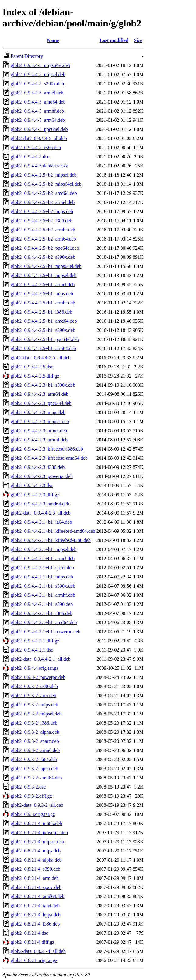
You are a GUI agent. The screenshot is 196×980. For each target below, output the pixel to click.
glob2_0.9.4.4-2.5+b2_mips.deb (42, 211)
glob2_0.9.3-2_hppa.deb (34, 769)
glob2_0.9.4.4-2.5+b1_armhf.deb (43, 303)
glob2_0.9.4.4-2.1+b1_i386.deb (41, 613)
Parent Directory (27, 56)
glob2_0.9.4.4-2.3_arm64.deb (40, 394)
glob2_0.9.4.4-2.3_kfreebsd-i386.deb (47, 449)
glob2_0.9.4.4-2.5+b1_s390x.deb (43, 330)
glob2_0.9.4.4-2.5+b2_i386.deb (41, 221)
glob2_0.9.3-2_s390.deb (34, 686)
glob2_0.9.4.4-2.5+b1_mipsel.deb (44, 275)
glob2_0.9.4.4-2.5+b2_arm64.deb (43, 239)
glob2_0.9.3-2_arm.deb (33, 695)
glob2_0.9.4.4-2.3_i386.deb (38, 467)
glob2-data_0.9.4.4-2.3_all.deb (41, 513)
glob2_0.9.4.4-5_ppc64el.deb (39, 129)
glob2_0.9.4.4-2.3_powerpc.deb (42, 476)
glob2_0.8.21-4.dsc (29, 933)
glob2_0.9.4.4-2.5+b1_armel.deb (43, 285)
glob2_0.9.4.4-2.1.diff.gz (35, 641)
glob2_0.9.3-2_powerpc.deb (38, 677)
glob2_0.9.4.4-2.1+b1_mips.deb (42, 577)
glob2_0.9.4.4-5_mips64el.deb (40, 65)
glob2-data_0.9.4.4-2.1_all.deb (41, 659)
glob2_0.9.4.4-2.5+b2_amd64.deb (44, 193)
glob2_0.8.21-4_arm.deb (35, 878)
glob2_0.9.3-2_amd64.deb (36, 778)
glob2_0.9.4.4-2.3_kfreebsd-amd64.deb (49, 458)
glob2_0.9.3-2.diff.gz (31, 796)
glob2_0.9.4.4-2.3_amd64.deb (40, 504)
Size (138, 40)
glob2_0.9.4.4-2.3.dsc (32, 485)
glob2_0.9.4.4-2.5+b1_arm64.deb (43, 348)
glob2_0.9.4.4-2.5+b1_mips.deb (42, 294)
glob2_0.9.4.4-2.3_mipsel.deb (40, 422)
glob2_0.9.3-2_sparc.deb (35, 741)
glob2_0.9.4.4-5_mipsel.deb (38, 74)
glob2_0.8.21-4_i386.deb (35, 924)
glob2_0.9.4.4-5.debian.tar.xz (39, 166)
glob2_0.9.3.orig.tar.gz (33, 814)
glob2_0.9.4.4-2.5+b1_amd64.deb (44, 321)
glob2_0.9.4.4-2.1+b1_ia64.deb (41, 522)
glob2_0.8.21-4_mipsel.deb (37, 842)
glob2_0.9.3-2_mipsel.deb (36, 714)
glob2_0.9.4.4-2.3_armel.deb (39, 431)
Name (53, 40)
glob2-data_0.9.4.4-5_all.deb (39, 138)
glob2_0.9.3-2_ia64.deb (34, 759)
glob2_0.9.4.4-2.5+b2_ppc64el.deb (45, 248)
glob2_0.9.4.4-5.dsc (30, 157)
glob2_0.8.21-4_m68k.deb (36, 823)
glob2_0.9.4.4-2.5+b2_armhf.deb (43, 230)
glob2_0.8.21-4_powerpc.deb (39, 832)
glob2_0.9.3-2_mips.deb (34, 705)
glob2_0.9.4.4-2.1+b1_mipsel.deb (44, 549)
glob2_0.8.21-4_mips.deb (36, 851)
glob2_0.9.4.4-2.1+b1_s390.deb (42, 604)
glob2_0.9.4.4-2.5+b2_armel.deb (43, 202)
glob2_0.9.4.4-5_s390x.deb (37, 84)
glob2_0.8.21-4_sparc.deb (36, 887)
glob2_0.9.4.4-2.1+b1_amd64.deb (44, 622)
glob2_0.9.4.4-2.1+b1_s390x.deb (43, 586)
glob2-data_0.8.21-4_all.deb (38, 951)
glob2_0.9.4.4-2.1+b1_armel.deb (43, 558)
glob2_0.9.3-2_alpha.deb (35, 732)
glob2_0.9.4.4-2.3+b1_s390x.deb (43, 385)
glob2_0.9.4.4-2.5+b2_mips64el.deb (46, 184)
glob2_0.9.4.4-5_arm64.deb (38, 120)
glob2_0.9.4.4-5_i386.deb (36, 148)
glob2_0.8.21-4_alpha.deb (36, 860)
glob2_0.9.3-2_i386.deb (34, 723)
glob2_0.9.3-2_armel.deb (35, 750)
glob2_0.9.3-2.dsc (28, 787)
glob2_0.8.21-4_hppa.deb (36, 915)
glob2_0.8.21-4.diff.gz (33, 942)
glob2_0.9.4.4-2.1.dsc (32, 650)
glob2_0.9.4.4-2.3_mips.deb (38, 412)
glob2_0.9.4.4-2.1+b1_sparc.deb (42, 568)
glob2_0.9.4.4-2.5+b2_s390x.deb (43, 257)
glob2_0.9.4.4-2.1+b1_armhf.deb (43, 595)
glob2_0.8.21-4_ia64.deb (35, 906)
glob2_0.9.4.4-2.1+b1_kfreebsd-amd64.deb (53, 531)
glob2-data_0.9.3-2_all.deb (37, 805)
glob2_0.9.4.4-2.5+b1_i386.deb (41, 312)
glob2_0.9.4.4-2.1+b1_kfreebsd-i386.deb (51, 540)
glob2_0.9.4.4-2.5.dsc (32, 367)
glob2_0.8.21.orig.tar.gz (34, 960)
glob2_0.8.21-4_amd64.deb (37, 896)
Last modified (114, 40)
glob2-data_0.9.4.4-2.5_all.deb (41, 358)
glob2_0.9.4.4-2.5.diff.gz (35, 376)
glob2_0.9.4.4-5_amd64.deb (38, 102)
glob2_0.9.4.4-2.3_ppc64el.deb (41, 403)
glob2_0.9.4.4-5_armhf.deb (37, 111)
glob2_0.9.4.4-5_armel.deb (37, 93)
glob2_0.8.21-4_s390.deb (35, 869)
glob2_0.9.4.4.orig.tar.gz (35, 668)
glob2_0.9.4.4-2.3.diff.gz (35, 495)
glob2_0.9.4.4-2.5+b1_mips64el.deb (46, 266)
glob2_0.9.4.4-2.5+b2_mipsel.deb (44, 175)
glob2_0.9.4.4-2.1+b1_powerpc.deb (45, 632)
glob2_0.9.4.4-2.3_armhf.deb (39, 440)
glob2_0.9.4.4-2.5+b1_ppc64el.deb (45, 339)
